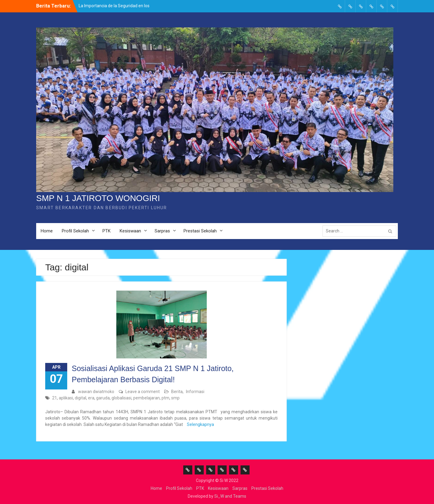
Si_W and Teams (230, 496)
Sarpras (162, 231)
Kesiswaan (130, 231)
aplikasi (66, 398)
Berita (177, 392)
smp (175, 398)
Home (47, 231)
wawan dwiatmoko (96, 392)
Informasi (195, 392)
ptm (165, 398)
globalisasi (121, 398)
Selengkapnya (200, 424)
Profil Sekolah (75, 231)
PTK (107, 231)
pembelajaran (146, 398)
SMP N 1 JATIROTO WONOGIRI (98, 198)
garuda (103, 398)
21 (55, 398)
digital (80, 398)
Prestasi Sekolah (200, 231)
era (91, 398)
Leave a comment (143, 392)
